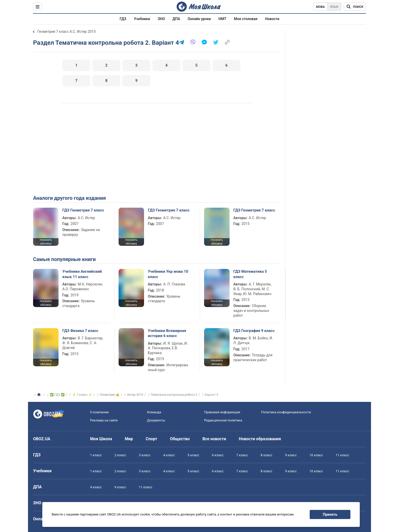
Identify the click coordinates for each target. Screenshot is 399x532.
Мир (129, 439)
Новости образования (260, 439)
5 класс (193, 455)
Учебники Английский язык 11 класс (82, 274)
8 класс (266, 455)
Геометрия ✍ (110, 395)
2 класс (120, 455)
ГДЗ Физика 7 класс (80, 331)
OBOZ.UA (42, 439)
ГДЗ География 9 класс (254, 331)
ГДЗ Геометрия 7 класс (83, 210)
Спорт (152, 439)
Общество (180, 439)
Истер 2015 (135, 395)
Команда (154, 412)
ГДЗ (123, 19)
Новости (272, 19)
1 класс (96, 455)
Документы (156, 420)
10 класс (316, 455)
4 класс (169, 455)
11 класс (342, 455)
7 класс (242, 455)
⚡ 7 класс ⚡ (82, 395)
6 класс (218, 455)
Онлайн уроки (199, 19)
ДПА (176, 19)
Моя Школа (101, 439)
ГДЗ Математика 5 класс (250, 274)
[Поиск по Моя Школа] (355, 7)
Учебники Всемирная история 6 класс (167, 333)
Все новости (214, 439)
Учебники (142, 19)
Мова (320, 7)
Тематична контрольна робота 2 (174, 395)
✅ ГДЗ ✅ (57, 395)
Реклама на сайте (104, 420)
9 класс (291, 455)
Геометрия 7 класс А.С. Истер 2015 (67, 32)
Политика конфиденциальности (286, 412)
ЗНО (161, 19)
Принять (330, 514)
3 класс (145, 455)
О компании (99, 412)
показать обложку (46, 242)
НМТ (223, 19)
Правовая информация (222, 412)
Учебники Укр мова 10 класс (168, 274)
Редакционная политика (223, 420)
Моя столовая (246, 19)
